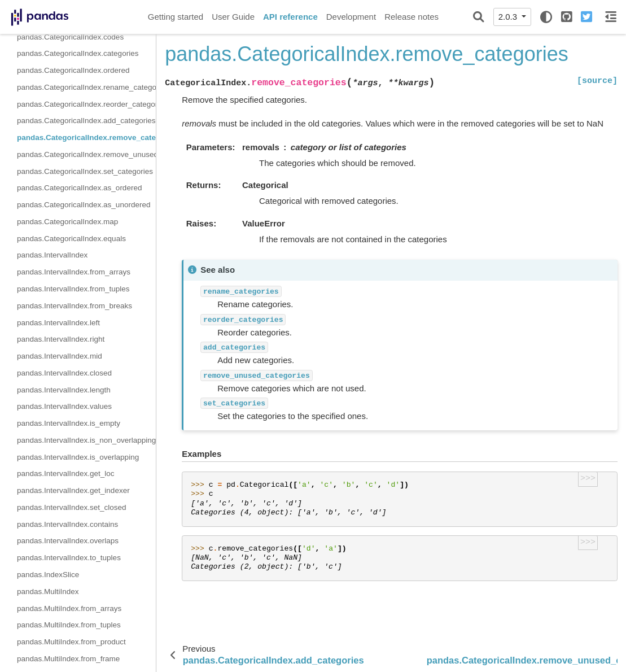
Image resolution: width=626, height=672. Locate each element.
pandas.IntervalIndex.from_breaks (75, 306)
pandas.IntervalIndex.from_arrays (74, 272)
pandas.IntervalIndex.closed (64, 373)
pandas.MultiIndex (48, 592)
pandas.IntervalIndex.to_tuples (69, 558)
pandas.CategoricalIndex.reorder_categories (86, 104)
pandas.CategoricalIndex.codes (70, 37)
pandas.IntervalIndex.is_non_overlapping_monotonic (86, 440)
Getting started (176, 17)
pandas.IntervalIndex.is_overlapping (78, 457)
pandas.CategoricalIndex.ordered (73, 70)
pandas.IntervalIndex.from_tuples (73, 289)
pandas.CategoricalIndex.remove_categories (86, 138)
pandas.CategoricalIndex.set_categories (85, 171)
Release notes (412, 17)
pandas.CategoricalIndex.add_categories (86, 121)
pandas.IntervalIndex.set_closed (72, 507)
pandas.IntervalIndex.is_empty (69, 423)
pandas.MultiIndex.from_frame (68, 659)
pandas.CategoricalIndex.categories (78, 53)
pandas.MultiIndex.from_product (71, 642)
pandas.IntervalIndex (52, 255)
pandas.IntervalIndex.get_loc (66, 474)
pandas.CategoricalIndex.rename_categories (86, 87)
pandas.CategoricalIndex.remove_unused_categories (86, 154)
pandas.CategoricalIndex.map (67, 222)
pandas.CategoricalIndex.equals (71, 239)
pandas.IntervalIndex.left (58, 323)
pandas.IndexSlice (48, 575)
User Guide (233, 17)
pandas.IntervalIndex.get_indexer (73, 490)
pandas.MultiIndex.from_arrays (69, 608)
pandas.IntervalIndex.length (64, 390)
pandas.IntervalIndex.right (61, 339)
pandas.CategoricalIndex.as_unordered (84, 205)
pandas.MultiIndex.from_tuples (69, 625)
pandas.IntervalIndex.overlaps (68, 541)
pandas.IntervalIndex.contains (67, 524)
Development (351, 17)
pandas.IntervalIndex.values (64, 406)
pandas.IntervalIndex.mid (60, 356)
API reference (290, 17)
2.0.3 (509, 17)
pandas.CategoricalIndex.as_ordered (79, 188)
